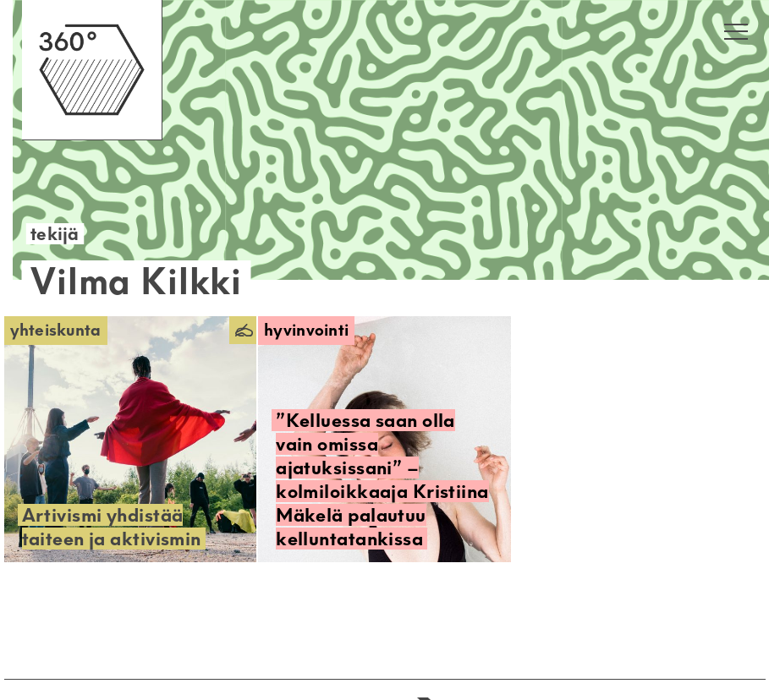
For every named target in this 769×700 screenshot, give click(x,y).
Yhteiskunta (56, 330)
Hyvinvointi (306, 330)
